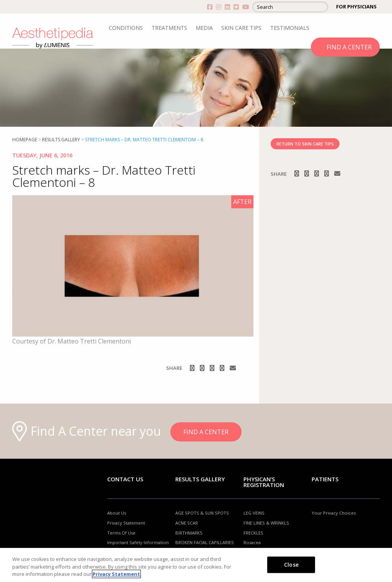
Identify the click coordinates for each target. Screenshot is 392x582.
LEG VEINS (254, 513)
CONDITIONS (126, 28)
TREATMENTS (169, 28)
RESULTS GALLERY (61, 140)
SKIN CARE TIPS (241, 28)
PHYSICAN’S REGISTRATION (264, 482)
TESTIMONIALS (290, 28)
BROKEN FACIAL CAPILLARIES (205, 542)
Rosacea (252, 542)
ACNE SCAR (187, 523)
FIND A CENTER (349, 47)
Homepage (25, 140)
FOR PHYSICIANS (356, 7)
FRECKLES (253, 533)
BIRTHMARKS (189, 533)
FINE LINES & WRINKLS (266, 523)
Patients (325, 479)
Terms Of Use (121, 533)
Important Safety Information (138, 542)
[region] (196, 565)
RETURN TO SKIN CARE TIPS (305, 144)
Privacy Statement (126, 523)
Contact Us (125, 479)
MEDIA (204, 28)
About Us (117, 513)
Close (291, 564)
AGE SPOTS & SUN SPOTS (202, 513)
